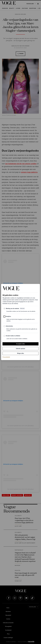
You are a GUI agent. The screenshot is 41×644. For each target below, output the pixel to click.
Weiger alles (20, 353)
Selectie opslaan (20, 349)
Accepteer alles (21, 344)
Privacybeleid (6, 357)
